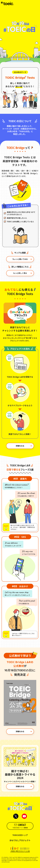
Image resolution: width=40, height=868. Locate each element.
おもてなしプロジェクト (20, 840)
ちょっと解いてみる (22, 259)
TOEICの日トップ (20, 835)
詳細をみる (24, 446)
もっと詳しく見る (23, 273)
